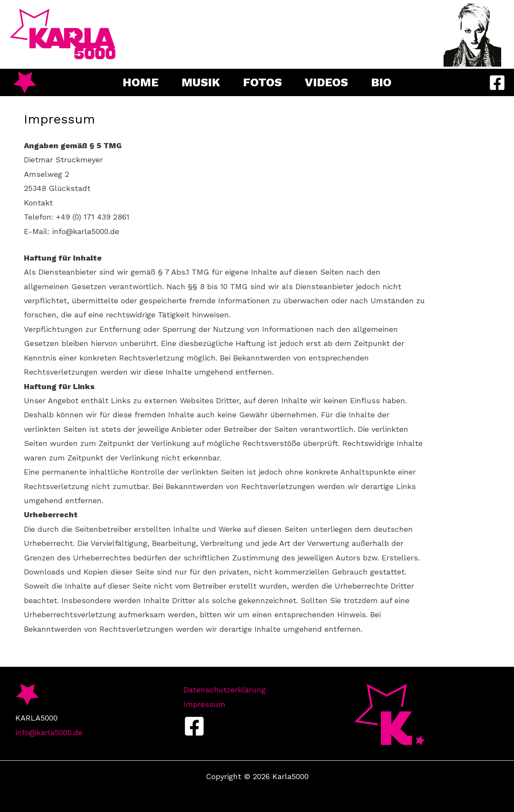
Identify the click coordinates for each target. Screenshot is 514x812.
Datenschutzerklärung (225, 690)
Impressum (204, 704)
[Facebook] (497, 83)
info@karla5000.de (49, 732)
